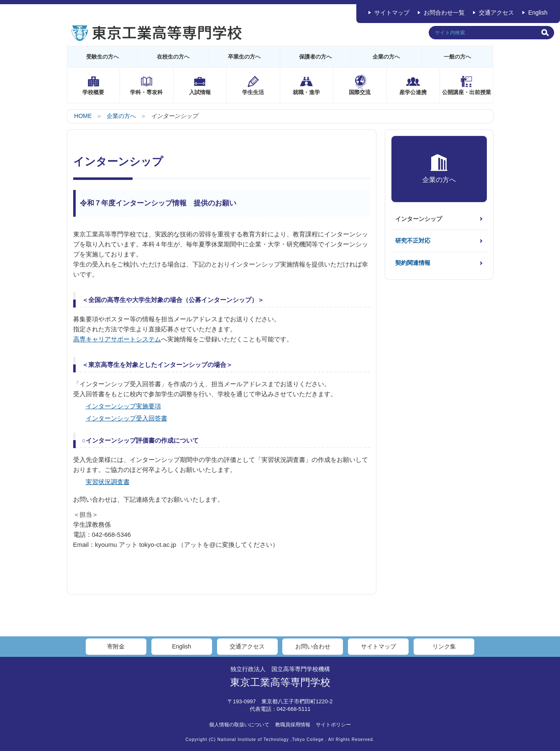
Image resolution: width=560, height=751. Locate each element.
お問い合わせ (313, 646)
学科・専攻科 (146, 92)
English (538, 13)
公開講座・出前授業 (467, 92)
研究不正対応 (413, 241)
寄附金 (116, 646)
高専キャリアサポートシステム (117, 339)
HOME (83, 116)
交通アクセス (496, 13)
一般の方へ (457, 57)
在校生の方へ (173, 57)
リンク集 (444, 646)
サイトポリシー (333, 725)
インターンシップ (419, 219)
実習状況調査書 (108, 482)
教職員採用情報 (293, 725)
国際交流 (360, 92)
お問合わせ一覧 (444, 13)
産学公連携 (413, 92)
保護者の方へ (315, 57)
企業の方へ (386, 57)
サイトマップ (392, 13)
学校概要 (93, 92)
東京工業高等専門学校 (280, 682)
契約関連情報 (413, 263)
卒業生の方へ (244, 57)
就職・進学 (306, 92)
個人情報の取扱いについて (239, 725)
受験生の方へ (102, 57)
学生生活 (253, 92)
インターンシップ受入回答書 (127, 418)
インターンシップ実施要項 (123, 406)
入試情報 (200, 92)
